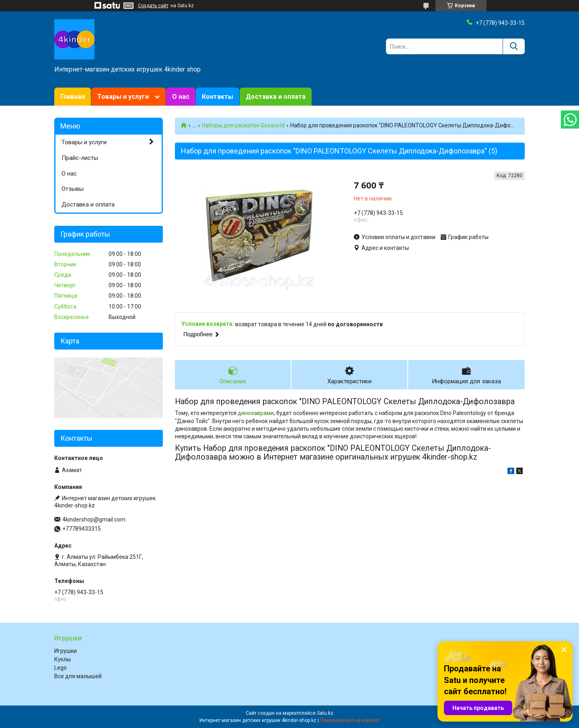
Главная (73, 97)
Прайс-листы (80, 158)
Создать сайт (153, 6)
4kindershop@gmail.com (94, 519)
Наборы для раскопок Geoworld (243, 125)
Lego (61, 668)
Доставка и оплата (276, 97)
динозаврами (256, 416)
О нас (181, 97)
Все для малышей (78, 676)
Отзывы (73, 189)
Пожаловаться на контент (350, 720)
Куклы (63, 659)
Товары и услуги (123, 97)
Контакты (218, 97)
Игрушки (66, 651)
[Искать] (514, 46)
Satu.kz (325, 713)
